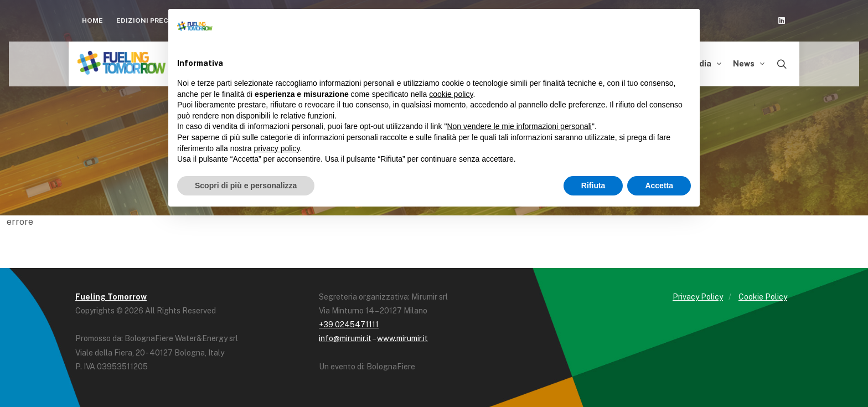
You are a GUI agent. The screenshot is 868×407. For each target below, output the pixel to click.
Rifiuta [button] (593, 186)
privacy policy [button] (277, 148)
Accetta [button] (659, 186)
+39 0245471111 (349, 324)
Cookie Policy (763, 297)
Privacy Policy (698, 297)
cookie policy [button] (451, 94)
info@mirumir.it (345, 338)
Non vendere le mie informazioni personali (519, 126)
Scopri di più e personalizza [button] (246, 186)
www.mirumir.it (402, 338)
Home (92, 20)
